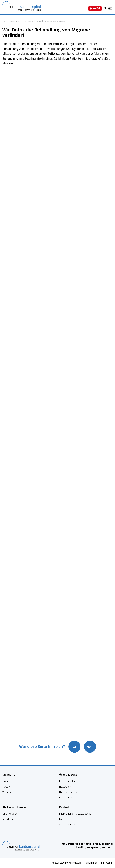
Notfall (95, 8)
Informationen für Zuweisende (75, 814)
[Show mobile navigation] (110, 9)
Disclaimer (91, 863)
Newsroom (15, 21)
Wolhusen (8, 792)
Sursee (6, 787)
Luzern (6, 781)
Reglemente (66, 798)
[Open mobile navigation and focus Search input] (106, 9)
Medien (63, 819)
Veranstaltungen (68, 825)
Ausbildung (8, 819)
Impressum (107, 863)
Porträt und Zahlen (69, 781)
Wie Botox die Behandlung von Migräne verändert (45, 21)
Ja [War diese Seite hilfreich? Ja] (74, 747)
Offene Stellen (10, 814)
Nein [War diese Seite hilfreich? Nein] (90, 747)
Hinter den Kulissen (69, 792)
